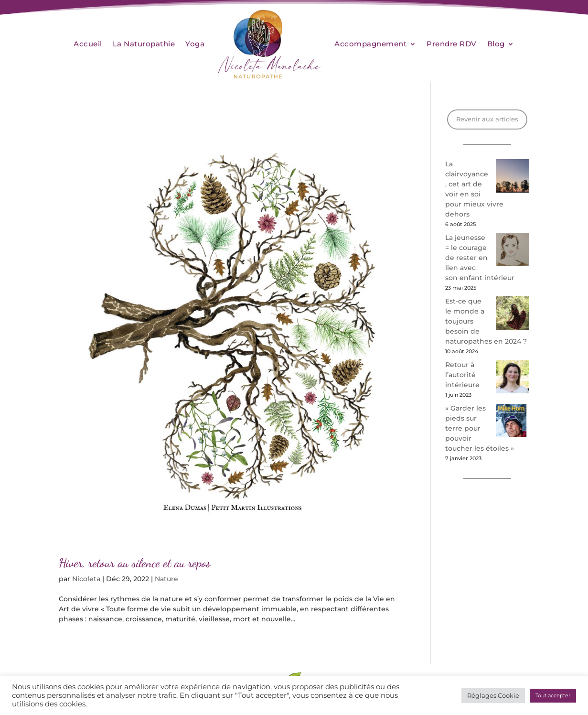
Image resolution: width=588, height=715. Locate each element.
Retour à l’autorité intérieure (462, 375)
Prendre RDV (452, 44)
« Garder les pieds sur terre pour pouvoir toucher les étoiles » (480, 428)
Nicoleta (86, 579)
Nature (166, 579)
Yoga (195, 44)
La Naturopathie (144, 44)
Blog (496, 44)
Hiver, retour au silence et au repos (135, 563)
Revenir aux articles (487, 119)
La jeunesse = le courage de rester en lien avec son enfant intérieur (480, 258)
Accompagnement (370, 44)
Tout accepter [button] (553, 695)
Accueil (88, 44)
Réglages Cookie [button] (493, 695)
